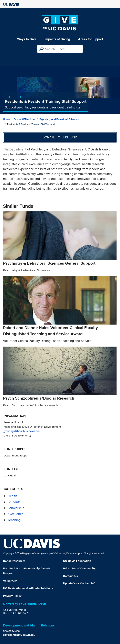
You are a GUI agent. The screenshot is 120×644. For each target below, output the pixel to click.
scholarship (16, 508)
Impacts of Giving (57, 39)
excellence (16, 514)
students (14, 502)
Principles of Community (79, 568)
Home (6, 119)
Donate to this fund (60, 137)
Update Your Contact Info (80, 583)
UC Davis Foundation (77, 561)
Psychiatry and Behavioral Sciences (59, 119)
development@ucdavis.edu (19, 635)
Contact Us (70, 576)
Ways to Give (27, 39)
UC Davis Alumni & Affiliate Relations (28, 588)
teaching (14, 520)
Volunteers (10, 581)
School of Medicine (25, 119)
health (12, 496)
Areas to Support (91, 39)
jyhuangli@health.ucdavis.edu (22, 431)
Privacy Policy (12, 596)
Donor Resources (14, 561)
